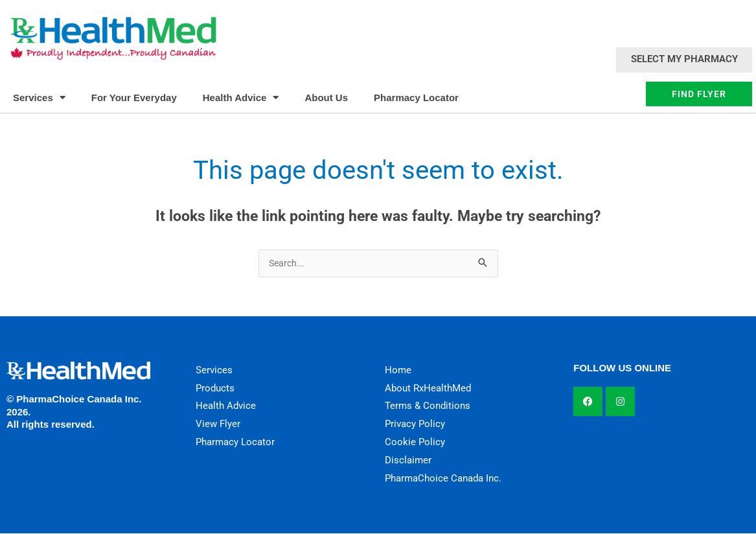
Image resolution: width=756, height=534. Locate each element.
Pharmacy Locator (416, 98)
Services (39, 98)
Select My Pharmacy (684, 59)
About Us (326, 98)
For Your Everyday (134, 98)
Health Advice (241, 98)
